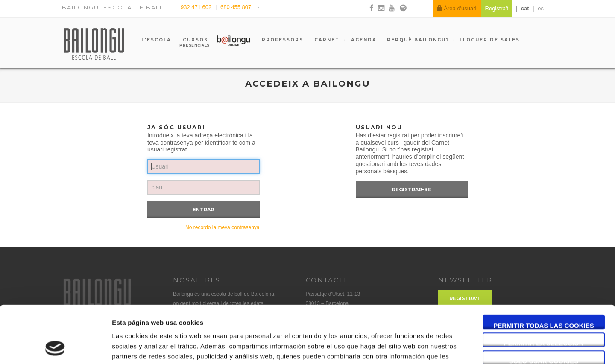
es (541, 8)
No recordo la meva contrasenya (222, 227)
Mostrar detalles (459, 347)
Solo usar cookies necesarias (544, 307)
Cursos (191, 42)
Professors (281, 40)
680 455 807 (236, 7)
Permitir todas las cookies (544, 272)
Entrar (203, 210)
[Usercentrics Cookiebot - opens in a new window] (55, 347)
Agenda (363, 40)
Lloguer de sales (490, 40)
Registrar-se (411, 189)
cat (525, 8)
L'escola (155, 40)
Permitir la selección (544, 290)
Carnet (326, 40)
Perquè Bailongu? (418, 40)
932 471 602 (197, 7)
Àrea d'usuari (457, 8)
